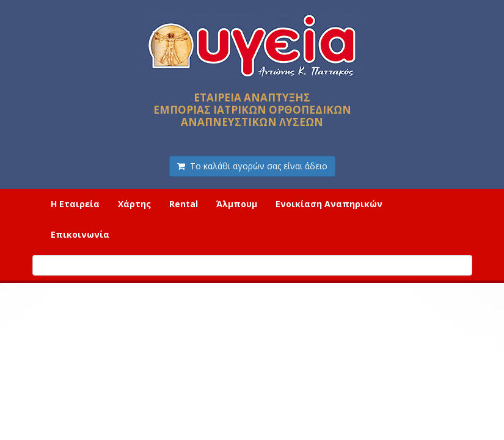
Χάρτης (134, 204)
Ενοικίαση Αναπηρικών (329, 204)
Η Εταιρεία (75, 204)
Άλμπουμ (237, 204)
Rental (184, 204)
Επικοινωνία (80, 234)
